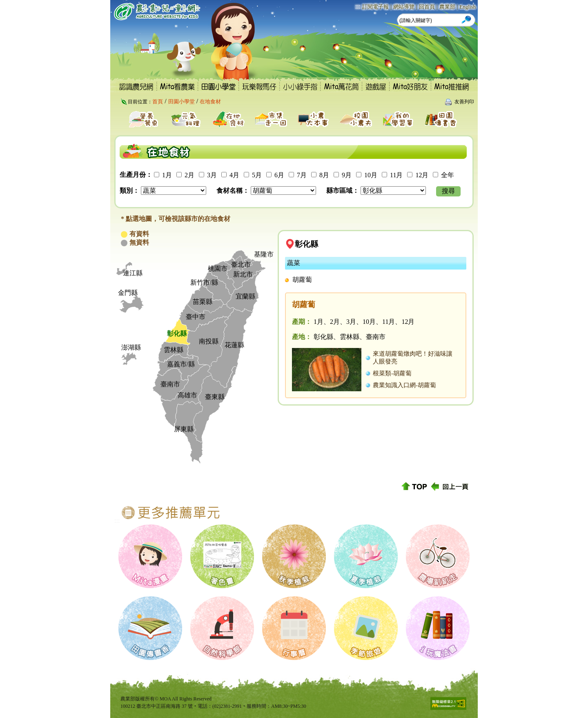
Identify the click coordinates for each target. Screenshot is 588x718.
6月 (279, 175)
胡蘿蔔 (302, 280)
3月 (212, 175)
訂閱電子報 (375, 7)
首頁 (158, 101)
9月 (347, 175)
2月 (189, 175)
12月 (422, 175)
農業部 (447, 7)
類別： (129, 191)
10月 (371, 175)
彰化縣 (306, 244)
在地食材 (210, 101)
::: (358, 6)
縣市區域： (343, 191)
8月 (324, 175)
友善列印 (464, 102)
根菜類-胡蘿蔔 (392, 373)
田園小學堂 (182, 101)
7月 (302, 175)
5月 (257, 175)
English (468, 7)
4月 (234, 175)
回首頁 (427, 7)
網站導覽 (404, 7)
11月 (396, 175)
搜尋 (448, 191)
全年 (448, 175)
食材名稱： (233, 191)
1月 (167, 175)
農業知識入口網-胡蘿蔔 (404, 385)
